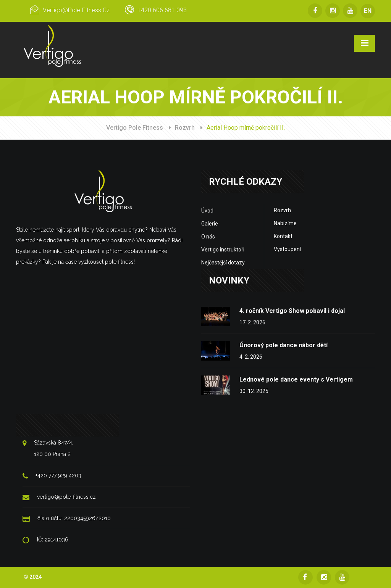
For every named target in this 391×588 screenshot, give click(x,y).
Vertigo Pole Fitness (135, 128)
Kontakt (283, 236)
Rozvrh (185, 128)
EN (368, 11)
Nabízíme (285, 223)
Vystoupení (287, 249)
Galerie (210, 224)
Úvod (207, 211)
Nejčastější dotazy (223, 263)
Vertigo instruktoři (223, 250)
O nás (208, 237)
